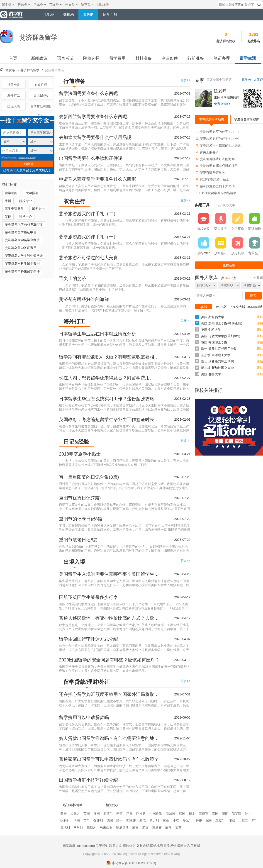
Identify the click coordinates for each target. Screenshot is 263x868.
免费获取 (229, 265)
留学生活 (248, 58)
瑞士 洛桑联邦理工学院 (217, 361)
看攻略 (88, 15)
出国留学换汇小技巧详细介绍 (88, 780)
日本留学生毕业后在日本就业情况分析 (97, 334)
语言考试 (65, 58)
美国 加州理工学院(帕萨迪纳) (222, 323)
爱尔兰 (187, 821)
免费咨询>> (222, 104)
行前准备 (196, 58)
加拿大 (75, 814)
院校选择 (91, 58)
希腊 (143, 821)
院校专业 (26, 201)
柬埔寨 (157, 827)
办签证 (258, 80)
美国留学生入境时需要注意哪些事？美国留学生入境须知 (110, 574)
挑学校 (49, 15)
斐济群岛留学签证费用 (21, 248)
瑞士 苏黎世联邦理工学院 (219, 349)
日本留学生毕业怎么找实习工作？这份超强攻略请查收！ (110, 399)
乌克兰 (220, 821)
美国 (63, 814)
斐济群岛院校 (226, 41)
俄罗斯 (236, 814)
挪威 (232, 821)
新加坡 (170, 814)
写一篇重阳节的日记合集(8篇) (89, 477)
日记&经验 (41, 95)
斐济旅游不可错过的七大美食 (88, 258)
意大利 (154, 821)
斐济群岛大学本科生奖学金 (24, 256)
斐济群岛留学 (30, 70)
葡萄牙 (91, 827)
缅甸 (168, 827)
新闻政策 (39, 58)
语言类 (87, 5)
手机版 (195, 846)
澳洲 (97, 814)
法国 (77, 821)
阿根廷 (141, 814)
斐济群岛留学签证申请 (21, 232)
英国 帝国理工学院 (214, 342)
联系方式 (116, 846)
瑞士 (119, 821)
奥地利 (65, 827)
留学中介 (26, 217)
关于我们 (102, 846)
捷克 (176, 821)
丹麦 (199, 821)
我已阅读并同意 (9, 158)
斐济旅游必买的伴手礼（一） (88, 237)
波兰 (248, 814)
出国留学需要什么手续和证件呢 (91, 158)
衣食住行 (41, 85)
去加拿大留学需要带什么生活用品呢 (95, 137)
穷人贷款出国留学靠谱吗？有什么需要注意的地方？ (110, 738)
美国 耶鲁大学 (211, 374)
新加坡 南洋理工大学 (216, 355)
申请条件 (170, 58)
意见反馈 (170, 846)
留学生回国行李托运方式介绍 (88, 639)
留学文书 (38, 209)
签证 (8, 217)
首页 (13, 58)
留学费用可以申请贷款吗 (84, 717)
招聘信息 (129, 846)
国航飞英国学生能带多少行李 (88, 597)
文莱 (178, 827)
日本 (192, 814)
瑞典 (209, 821)
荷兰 (87, 821)
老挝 (145, 827)
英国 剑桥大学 (211, 330)
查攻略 (10, 70)
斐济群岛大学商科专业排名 (24, 224)
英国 (87, 814)
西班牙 (131, 821)
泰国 (215, 814)
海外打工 (14, 95)
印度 (225, 814)
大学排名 (32, 193)
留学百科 (110, 15)
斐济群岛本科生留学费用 (22, 263)
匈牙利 (98, 821)
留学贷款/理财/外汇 (41, 107)
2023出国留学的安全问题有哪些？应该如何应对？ (109, 660)
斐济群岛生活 (54, 70)
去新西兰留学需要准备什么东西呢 (93, 117)
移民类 (24, 5)
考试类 (40, 5)
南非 (166, 821)
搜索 (253, 296)
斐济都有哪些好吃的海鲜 (84, 299)
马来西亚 (106, 827)
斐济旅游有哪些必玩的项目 (219, 166)
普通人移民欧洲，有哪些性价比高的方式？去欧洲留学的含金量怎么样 (110, 618)
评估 (260, 317)
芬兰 (255, 821)
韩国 (182, 814)
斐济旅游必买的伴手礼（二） (88, 214)
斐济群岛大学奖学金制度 (22, 240)
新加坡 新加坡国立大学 (217, 368)
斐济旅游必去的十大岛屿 (217, 186)
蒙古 (135, 827)
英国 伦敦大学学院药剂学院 (221, 336)
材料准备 (144, 58)
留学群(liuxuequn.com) (79, 846)
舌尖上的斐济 (73, 278)
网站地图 (103, 5)
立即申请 (27, 164)
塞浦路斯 (122, 827)
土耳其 (243, 821)
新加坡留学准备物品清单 (219, 193)
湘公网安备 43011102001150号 (131, 863)
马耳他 (78, 827)
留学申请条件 (14, 209)
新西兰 (108, 814)
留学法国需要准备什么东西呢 (88, 93)
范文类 (56, 5)
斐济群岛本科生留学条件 (22, 271)
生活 (8, 201)
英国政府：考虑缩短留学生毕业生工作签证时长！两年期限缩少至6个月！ (110, 419)
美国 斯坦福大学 (213, 317)
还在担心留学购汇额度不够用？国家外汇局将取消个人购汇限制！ (110, 694)
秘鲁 (129, 814)
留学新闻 (11, 193)
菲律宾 (204, 814)
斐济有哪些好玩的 (212, 173)
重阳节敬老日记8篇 (78, 540)
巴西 (119, 814)
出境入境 (14, 106)
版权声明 (143, 846)
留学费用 (117, 58)
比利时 (65, 821)
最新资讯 (183, 846)
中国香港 (156, 814)
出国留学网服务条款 (27, 158)
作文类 (71, 5)
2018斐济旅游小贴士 (80, 454)
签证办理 (222, 58)
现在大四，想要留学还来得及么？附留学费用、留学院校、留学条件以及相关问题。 (110, 378)
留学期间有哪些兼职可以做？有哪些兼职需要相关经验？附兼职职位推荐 (110, 357)
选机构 (68, 15)
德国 (110, 821)
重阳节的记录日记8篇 (81, 519)
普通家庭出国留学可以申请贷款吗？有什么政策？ (109, 759)
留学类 (8, 5)
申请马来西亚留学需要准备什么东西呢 (97, 179)
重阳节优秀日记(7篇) (80, 498)
